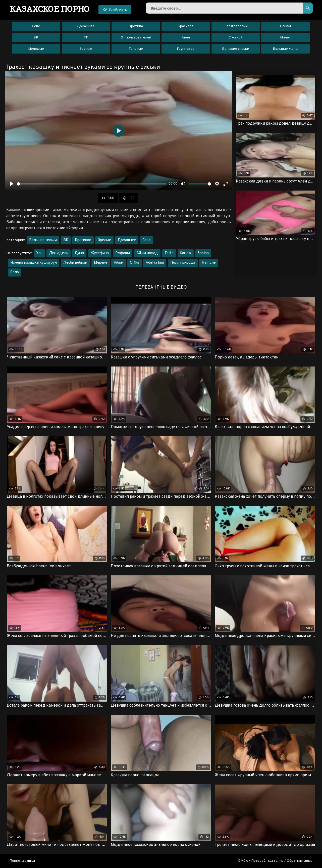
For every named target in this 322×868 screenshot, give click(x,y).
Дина (79, 253)
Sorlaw (186, 253)
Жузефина (100, 253)
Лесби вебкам (75, 263)
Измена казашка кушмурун (34, 263)
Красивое (186, 26)
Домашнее (86, 26)
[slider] (92, 184)
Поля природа (183, 263)
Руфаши (123, 253)
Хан (39, 253)
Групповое (186, 49)
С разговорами (236, 26)
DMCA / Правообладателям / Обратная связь (275, 861)
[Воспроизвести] (12, 184)
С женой (236, 38)
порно (50, 9)
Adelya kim (155, 263)
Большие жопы (285, 49)
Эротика (136, 26)
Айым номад (147, 253)
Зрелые (86, 49)
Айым (119, 263)
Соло (15, 272)
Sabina (203, 253)
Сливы (285, 26)
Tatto (169, 253)
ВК (36, 38)
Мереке (101, 263)
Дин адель (59, 253)
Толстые (136, 49)
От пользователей (136, 38)
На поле (209, 263)
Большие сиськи (236, 49)
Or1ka (135, 263)
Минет (285, 38)
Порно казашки (22, 861)
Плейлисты (115, 10)
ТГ (86, 38)
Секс (36, 26)
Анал (186, 38)
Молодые (36, 49)
